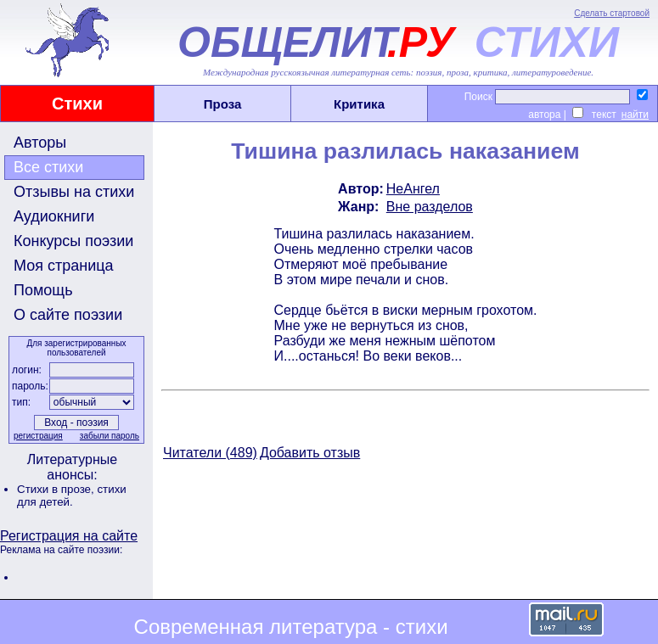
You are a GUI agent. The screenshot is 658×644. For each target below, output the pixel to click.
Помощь (43, 290)
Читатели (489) (210, 453)
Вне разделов (430, 207)
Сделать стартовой (612, 13)
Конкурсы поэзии (73, 241)
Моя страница (64, 266)
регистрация (38, 436)
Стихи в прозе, (57, 489)
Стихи (77, 104)
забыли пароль (110, 436)
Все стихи (48, 167)
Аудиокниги (54, 216)
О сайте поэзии (68, 315)
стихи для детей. (72, 496)
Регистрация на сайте (69, 536)
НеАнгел (413, 189)
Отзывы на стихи (74, 192)
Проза (223, 104)
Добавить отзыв (310, 453)
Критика (359, 104)
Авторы (40, 143)
